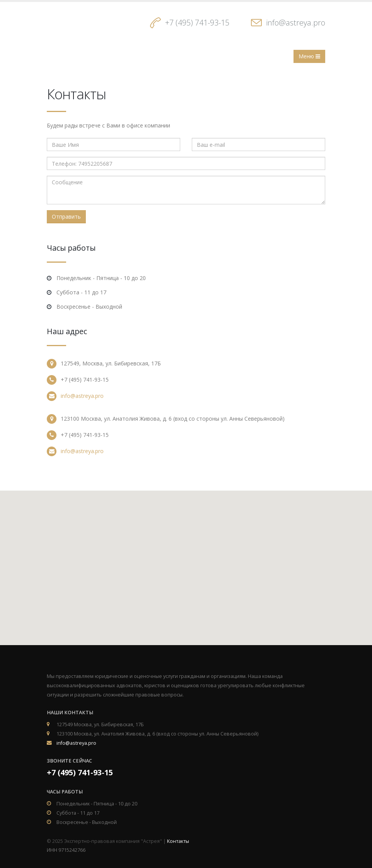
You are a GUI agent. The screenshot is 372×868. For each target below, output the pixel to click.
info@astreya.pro (296, 23)
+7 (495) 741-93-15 (197, 23)
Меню (309, 56)
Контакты (178, 841)
